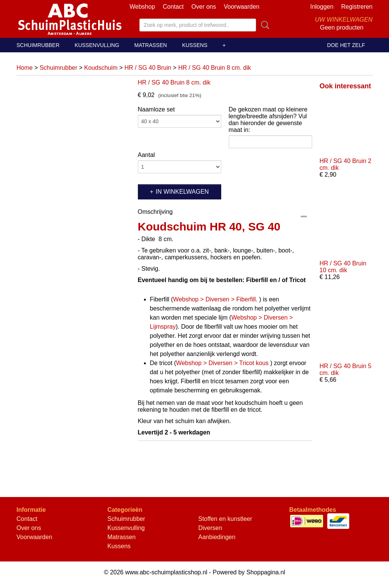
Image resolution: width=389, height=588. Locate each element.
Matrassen (151, 45)
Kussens (195, 45)
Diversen (210, 528)
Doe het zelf (346, 45)
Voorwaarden (242, 7)
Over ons (204, 7)
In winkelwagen (182, 192)
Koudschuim (101, 68)
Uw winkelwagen (344, 20)
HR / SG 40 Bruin (148, 68)
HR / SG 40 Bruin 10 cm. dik (343, 267)
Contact (173, 7)
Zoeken (264, 25)
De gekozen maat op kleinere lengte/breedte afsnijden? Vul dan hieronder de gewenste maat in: (268, 120)
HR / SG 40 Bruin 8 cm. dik (214, 68)
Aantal (146, 155)
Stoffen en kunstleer (225, 519)
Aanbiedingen (217, 537)
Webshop (142, 7)
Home (25, 68)
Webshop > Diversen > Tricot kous (222, 363)
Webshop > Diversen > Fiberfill (214, 299)
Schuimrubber (38, 45)
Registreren (357, 7)
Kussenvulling (97, 45)
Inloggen (322, 7)
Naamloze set (156, 109)
